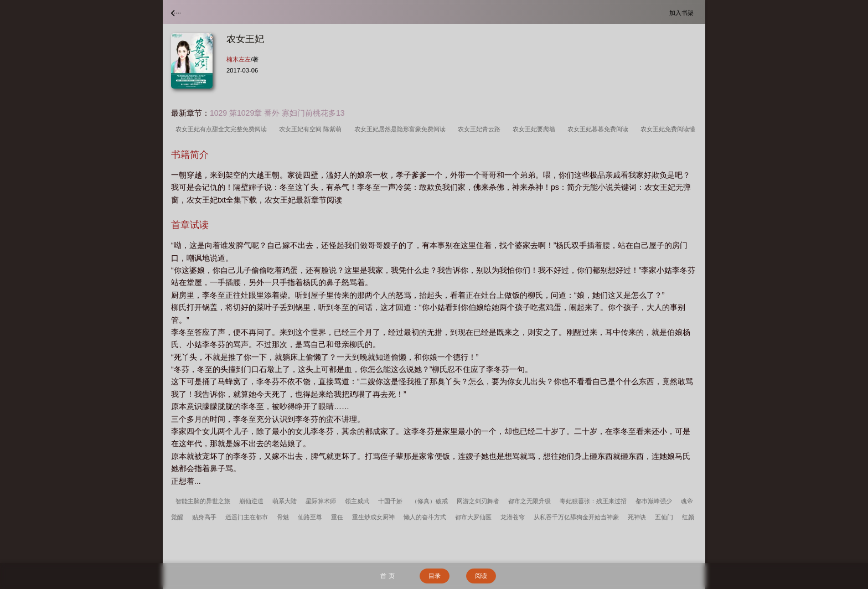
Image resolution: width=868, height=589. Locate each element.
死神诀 (637, 517)
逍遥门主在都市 (247, 517)
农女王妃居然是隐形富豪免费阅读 (402, 129)
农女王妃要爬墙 (536, 129)
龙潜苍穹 (513, 517)
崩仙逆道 (251, 501)
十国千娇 (390, 501)
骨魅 (283, 517)
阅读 (481, 576)
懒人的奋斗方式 (425, 517)
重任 (337, 517)
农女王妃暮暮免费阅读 (600, 129)
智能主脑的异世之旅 (203, 501)
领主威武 (357, 501)
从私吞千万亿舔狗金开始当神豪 (576, 517)
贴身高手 (204, 517)
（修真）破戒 (430, 501)
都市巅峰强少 (654, 501)
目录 (435, 576)
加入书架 (683, 12)
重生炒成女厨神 (373, 517)
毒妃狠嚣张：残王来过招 (593, 501)
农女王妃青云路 (481, 129)
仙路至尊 (310, 517)
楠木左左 (239, 59)
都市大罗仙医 (473, 517)
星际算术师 (321, 501)
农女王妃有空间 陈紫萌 (312, 129)
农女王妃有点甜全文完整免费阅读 (223, 129)
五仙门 (664, 517)
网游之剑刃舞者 (478, 501)
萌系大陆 (285, 501)
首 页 (387, 576)
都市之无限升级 (529, 501)
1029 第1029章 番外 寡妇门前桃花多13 (277, 113)
